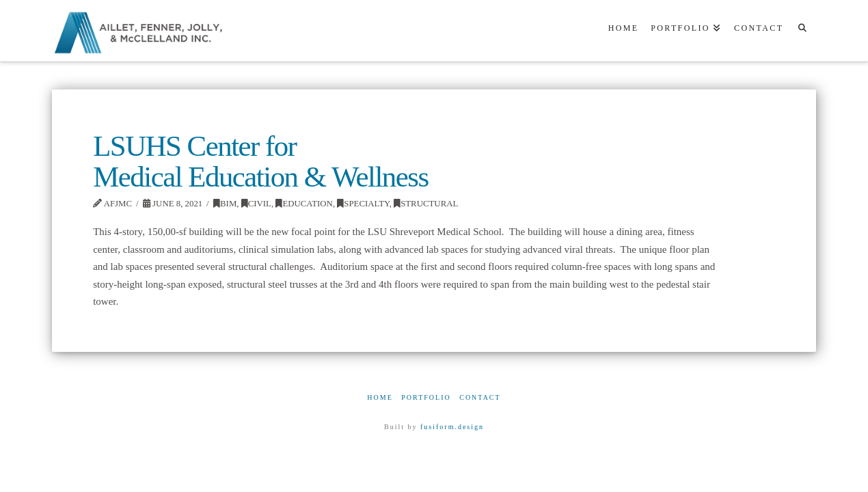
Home (380, 397)
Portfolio (426, 397)
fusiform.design (452, 427)
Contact (480, 397)
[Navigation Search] (802, 31)
